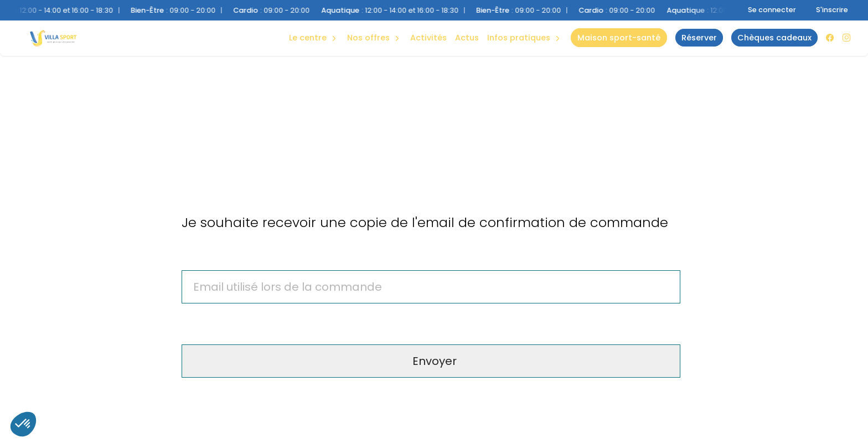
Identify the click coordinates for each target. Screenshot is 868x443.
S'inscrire (832, 10)
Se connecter (772, 10)
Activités (428, 38)
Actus (467, 38)
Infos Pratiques (519, 38)
